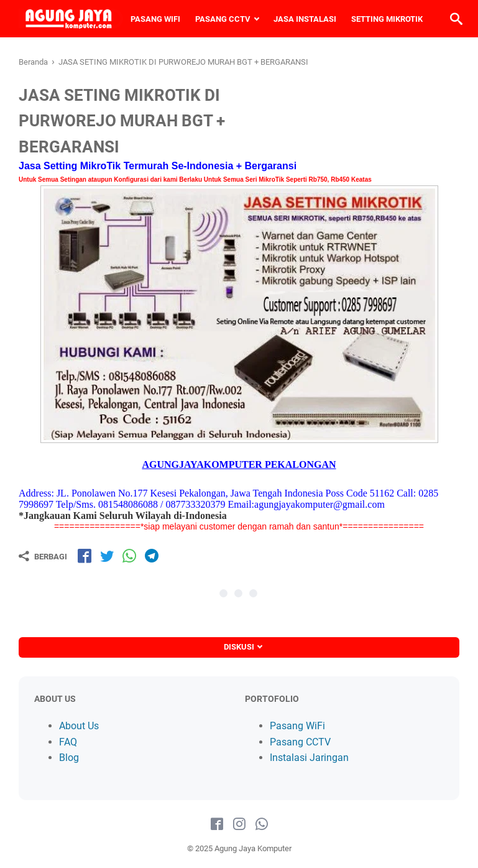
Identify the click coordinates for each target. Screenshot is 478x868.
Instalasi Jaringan (309, 758)
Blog (69, 758)
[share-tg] (152, 556)
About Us (79, 726)
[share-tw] (107, 556)
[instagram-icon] (239, 824)
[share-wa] (129, 556)
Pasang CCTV (300, 742)
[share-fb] (85, 556)
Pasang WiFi (297, 726)
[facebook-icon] (217, 824)
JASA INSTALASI (305, 19)
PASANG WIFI (155, 19)
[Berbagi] (43, 556)
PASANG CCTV (223, 19)
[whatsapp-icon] (262, 824)
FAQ (68, 742)
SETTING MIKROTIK (387, 19)
